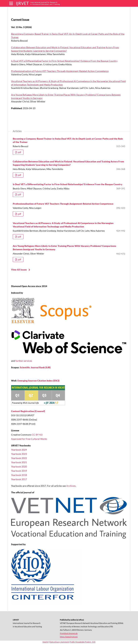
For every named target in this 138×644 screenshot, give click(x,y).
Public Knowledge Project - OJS (83, 642)
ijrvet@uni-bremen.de (69, 633)
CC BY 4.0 (37, 435)
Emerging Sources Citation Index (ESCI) (38, 381)
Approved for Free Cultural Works (29, 439)
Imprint (46, 642)
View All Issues (19, 270)
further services (24, 361)
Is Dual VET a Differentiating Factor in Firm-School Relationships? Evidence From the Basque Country (64, 61)
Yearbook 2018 (19, 475)
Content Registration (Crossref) (28, 411)
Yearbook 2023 (19, 454)
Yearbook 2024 (19, 450)
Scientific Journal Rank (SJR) (35, 367)
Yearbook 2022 (19, 458)
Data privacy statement (59, 642)
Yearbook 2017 (19, 479)
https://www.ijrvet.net (69, 637)
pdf (19, 152)
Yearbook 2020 (19, 467)
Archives (71, 486)
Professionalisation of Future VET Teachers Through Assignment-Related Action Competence (60, 71)
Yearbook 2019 (19, 471)
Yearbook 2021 (19, 462)
